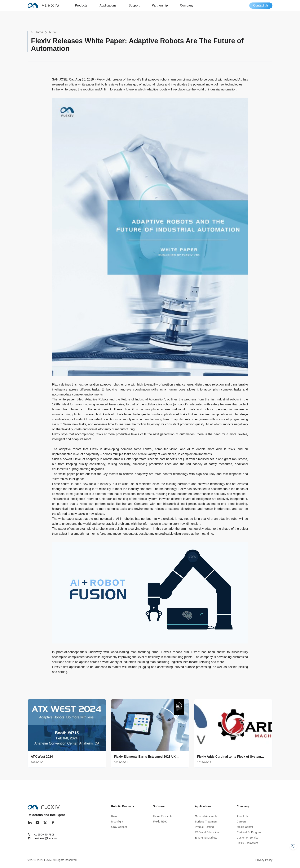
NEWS (54, 32)
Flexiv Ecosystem (247, 843)
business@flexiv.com (46, 838)
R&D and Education (207, 832)
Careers (242, 822)
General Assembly (206, 816)
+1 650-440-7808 (44, 835)
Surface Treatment (206, 822)
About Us (242, 816)
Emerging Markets (206, 838)
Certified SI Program (249, 832)
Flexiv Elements (163, 816)
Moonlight (117, 822)
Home (39, 32)
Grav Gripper (119, 827)
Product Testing (204, 827)
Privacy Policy (264, 860)
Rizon (115, 816)
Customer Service (248, 838)
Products (81, 5)
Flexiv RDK (160, 822)
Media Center (245, 827)
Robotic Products (123, 806)
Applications (108, 5)
